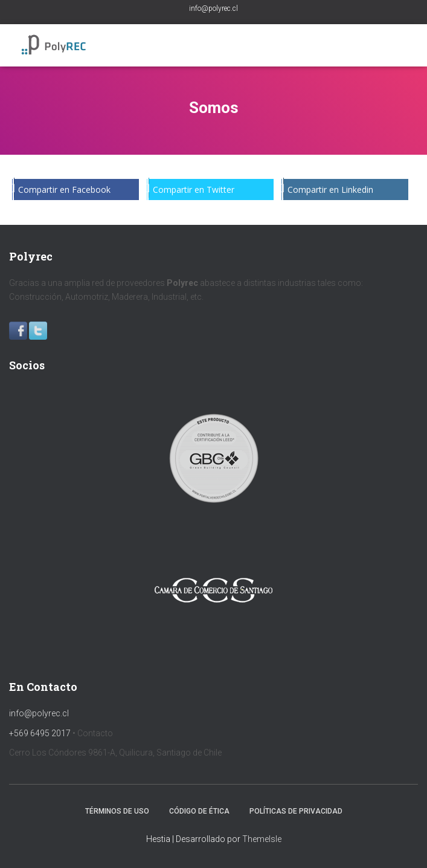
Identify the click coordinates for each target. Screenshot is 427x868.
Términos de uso (117, 811)
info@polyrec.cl (213, 8)
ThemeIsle (262, 839)
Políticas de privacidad (296, 811)
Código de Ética (199, 811)
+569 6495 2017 (40, 733)
